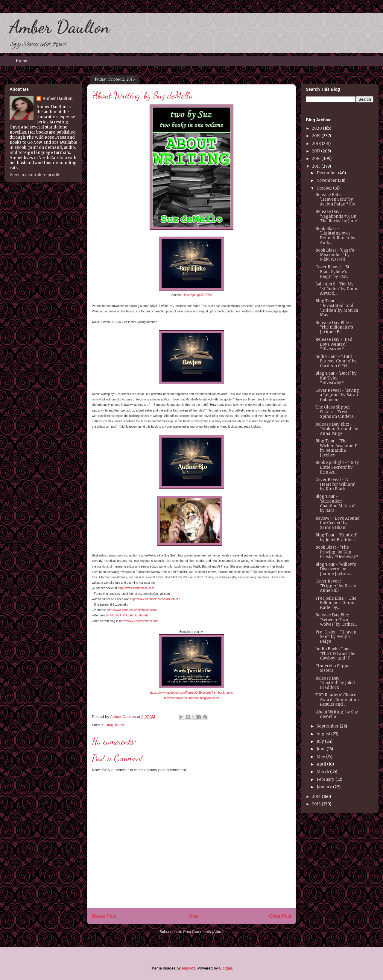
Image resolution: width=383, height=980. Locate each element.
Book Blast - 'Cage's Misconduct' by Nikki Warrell (335, 255)
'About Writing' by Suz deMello (337, 714)
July (320, 741)
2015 (316, 166)
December (327, 173)
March (323, 772)
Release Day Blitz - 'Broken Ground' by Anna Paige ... (337, 429)
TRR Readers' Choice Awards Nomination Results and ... (337, 700)
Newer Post (104, 916)
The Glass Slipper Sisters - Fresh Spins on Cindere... (336, 412)
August (323, 734)
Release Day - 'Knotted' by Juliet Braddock (335, 683)
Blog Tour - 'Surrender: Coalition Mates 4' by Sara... (335, 503)
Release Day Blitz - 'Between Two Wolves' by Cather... (336, 620)
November (327, 180)
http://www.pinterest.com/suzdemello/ (132, 610)
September (328, 726)
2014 (316, 797)
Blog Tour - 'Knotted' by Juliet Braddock (336, 537)
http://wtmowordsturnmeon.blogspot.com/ (192, 698)
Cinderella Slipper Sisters (333, 668)
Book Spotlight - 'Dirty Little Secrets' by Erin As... (337, 467)
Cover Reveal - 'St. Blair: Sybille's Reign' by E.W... (333, 272)
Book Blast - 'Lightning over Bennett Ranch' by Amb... (335, 236)
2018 (316, 144)
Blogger (226, 968)
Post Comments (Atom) (203, 932)
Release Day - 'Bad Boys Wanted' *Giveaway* (334, 344)
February (326, 779)
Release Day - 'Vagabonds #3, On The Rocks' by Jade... (338, 216)
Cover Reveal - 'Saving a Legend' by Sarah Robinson (337, 395)
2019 (316, 136)
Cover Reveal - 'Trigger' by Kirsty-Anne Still (337, 586)
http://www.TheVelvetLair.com (139, 621)
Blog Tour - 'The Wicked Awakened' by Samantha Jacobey (336, 448)
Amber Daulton (60, 27)
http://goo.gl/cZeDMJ (198, 295)
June (321, 749)
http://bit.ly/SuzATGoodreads (129, 615)
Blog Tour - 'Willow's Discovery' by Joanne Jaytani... (336, 569)
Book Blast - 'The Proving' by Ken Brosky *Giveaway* (337, 552)
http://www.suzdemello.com (136, 588)
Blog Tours (115, 725)
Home (21, 61)
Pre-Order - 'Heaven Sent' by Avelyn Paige (336, 637)
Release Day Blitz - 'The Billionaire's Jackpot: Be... (334, 327)
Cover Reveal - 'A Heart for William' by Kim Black (335, 484)
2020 (317, 128)
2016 (316, 159)
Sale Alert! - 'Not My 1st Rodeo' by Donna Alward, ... (338, 289)
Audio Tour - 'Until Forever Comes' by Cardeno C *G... (336, 361)
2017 (316, 151)
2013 (316, 804)
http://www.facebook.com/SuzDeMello (155, 599)
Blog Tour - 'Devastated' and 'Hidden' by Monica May (337, 308)
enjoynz (188, 968)
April (321, 764)
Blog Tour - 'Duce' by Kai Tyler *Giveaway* (336, 378)
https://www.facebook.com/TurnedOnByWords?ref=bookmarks (191, 693)
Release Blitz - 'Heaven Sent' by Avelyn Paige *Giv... (336, 199)
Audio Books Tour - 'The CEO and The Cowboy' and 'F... (335, 654)
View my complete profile (35, 175)
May (321, 757)
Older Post (280, 916)
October (324, 188)
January (324, 787)
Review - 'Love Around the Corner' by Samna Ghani (338, 523)
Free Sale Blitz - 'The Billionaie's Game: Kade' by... (336, 603)
